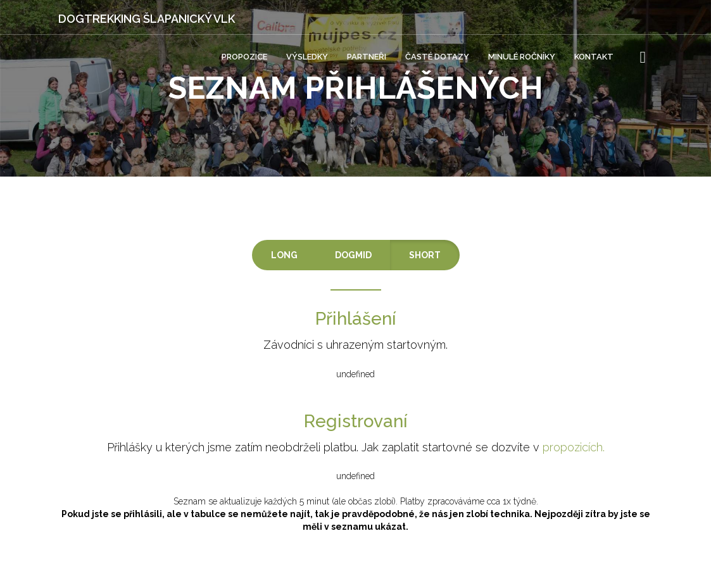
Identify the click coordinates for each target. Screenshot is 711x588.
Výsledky (307, 57)
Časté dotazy (437, 57)
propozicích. (574, 447)
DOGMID (353, 255)
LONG (284, 255)
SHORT (425, 255)
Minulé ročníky (522, 57)
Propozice (244, 57)
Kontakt (594, 57)
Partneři (367, 57)
